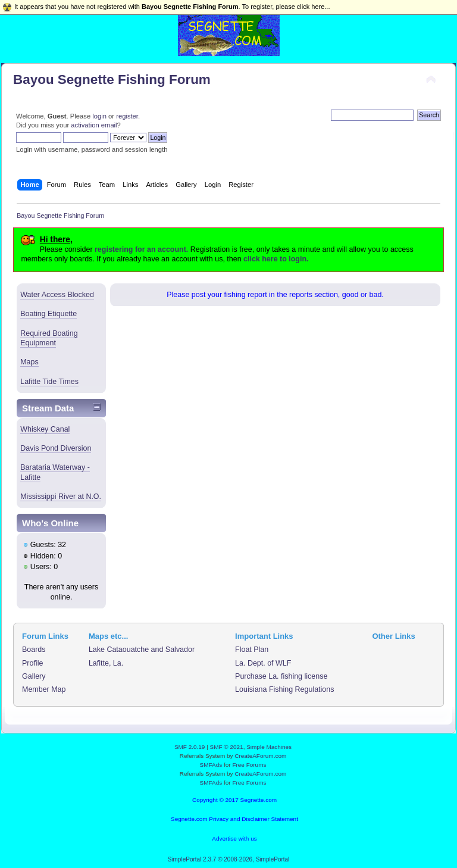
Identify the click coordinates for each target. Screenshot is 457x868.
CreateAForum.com (260, 756)
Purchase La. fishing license (281, 676)
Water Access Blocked (57, 295)
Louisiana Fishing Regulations (284, 689)
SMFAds (211, 765)
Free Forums (249, 765)
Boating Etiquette (48, 314)
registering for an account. (141, 249)
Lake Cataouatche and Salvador (142, 650)
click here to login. (276, 259)
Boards (34, 650)
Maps (29, 362)
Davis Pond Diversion (56, 448)
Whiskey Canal (45, 429)
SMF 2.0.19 (190, 747)
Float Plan (252, 650)
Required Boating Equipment (49, 338)
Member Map (44, 689)
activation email (94, 125)
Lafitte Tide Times (49, 382)
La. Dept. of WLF (263, 663)
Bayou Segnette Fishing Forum (112, 79)
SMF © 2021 (227, 747)
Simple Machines (269, 747)
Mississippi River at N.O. (61, 497)
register (127, 116)
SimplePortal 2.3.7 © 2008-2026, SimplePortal (229, 859)
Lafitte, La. (106, 663)
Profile (32, 663)
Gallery (34, 676)
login (99, 116)
